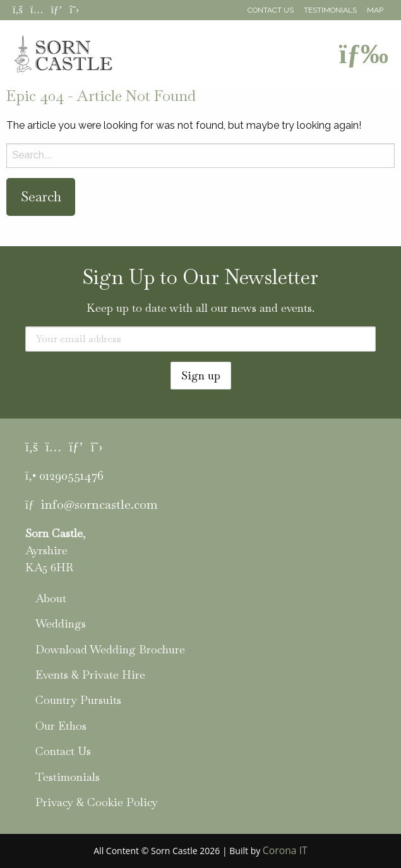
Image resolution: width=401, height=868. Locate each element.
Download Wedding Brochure (110, 649)
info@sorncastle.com (99, 504)
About (51, 598)
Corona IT (285, 850)
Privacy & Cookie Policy (97, 802)
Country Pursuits (78, 700)
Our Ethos (61, 726)
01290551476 (71, 475)
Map (375, 10)
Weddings (61, 623)
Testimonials (330, 10)
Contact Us (271, 10)
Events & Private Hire (90, 675)
